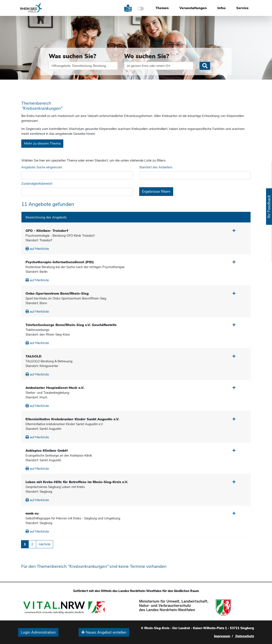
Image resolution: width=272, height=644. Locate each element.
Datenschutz (244, 636)
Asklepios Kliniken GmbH (47, 451)
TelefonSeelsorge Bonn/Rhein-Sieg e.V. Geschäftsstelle (71, 325)
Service (242, 8)
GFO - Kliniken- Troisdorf (47, 231)
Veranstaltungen (193, 8)
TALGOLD (33, 356)
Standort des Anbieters (156, 167)
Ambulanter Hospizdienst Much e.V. (55, 388)
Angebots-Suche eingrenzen (42, 167)
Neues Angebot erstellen (104, 632)
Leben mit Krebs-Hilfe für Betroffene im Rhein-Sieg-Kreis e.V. (77, 482)
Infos (222, 8)
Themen (162, 8)
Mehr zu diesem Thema (42, 143)
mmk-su (32, 513)
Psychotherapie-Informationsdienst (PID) (60, 262)
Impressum (222, 636)
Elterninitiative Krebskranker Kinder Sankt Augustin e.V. (72, 419)
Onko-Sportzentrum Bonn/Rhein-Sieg (57, 294)
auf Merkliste (37, 249)
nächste (45, 544)
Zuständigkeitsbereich (37, 184)
